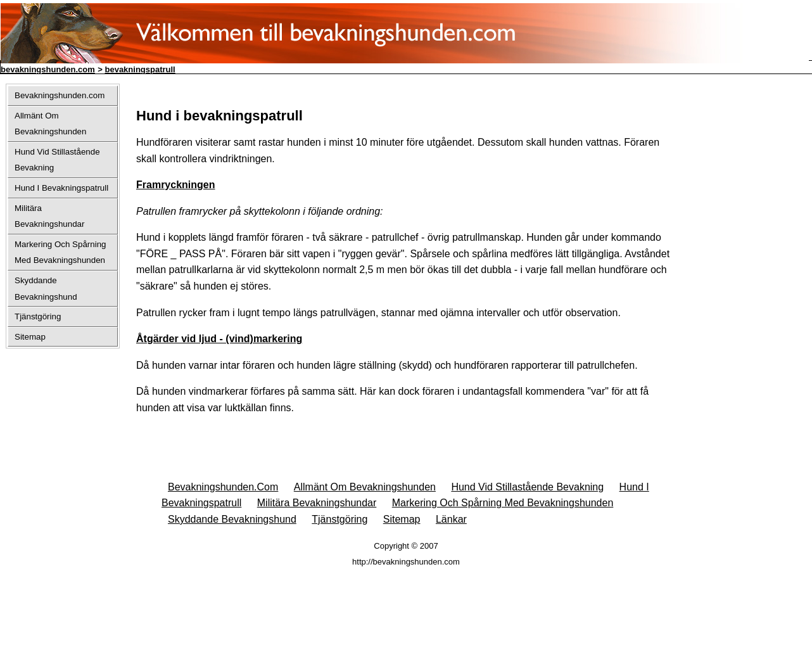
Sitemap (402, 519)
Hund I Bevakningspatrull (61, 188)
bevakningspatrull (140, 69)
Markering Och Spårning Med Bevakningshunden (503, 503)
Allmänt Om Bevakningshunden (365, 487)
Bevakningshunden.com (223, 487)
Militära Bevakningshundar (317, 503)
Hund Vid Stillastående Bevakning (527, 487)
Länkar (451, 519)
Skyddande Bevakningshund (232, 519)
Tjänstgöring (339, 519)
